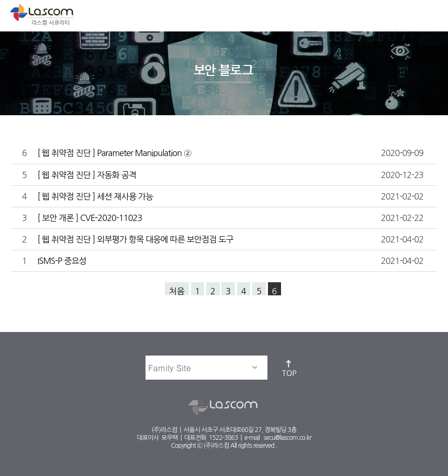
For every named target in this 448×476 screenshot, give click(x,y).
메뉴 (431, 14)
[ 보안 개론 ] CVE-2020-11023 (91, 218)
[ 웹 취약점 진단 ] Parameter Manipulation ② (115, 153)
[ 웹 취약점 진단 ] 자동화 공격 (87, 175)
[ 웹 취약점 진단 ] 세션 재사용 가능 (96, 196)
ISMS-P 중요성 (63, 261)
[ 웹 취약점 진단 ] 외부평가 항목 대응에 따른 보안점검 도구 (136, 239)
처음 (177, 291)
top (290, 368)
